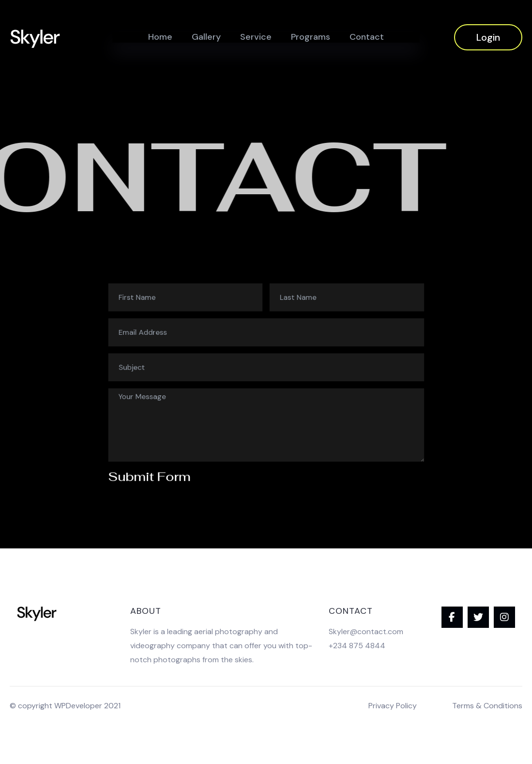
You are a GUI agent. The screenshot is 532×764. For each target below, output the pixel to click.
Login (488, 37)
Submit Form (174, 454)
